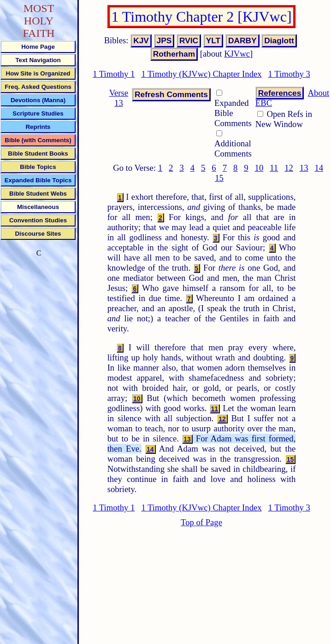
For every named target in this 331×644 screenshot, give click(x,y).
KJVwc (237, 54)
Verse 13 (119, 98)
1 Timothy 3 (289, 74)
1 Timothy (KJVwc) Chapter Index (201, 74)
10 (259, 168)
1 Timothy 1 (114, 74)
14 (319, 168)
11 (274, 168)
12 (289, 168)
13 (304, 168)
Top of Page (201, 522)
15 (219, 178)
